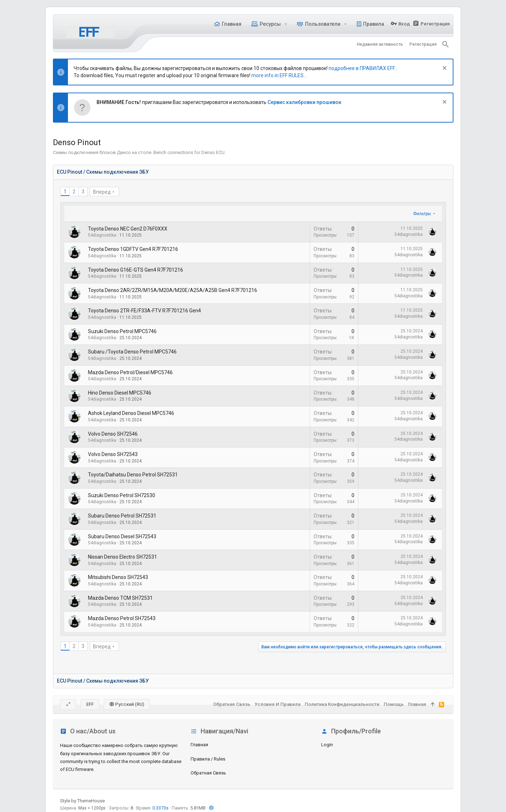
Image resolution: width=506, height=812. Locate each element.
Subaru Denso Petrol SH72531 (122, 516)
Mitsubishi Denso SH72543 (118, 577)
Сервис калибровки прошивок (304, 102)
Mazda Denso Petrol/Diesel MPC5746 (130, 372)
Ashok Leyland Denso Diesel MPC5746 (131, 413)
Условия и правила (277, 704)
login (327, 745)
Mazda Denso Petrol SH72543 (122, 618)
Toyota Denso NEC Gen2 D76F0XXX (128, 229)
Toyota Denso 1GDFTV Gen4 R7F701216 (133, 249)
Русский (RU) (127, 704)
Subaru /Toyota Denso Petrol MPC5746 (132, 352)
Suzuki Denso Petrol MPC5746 (122, 331)
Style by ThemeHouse (82, 801)
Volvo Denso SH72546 (113, 434)
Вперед (102, 192)
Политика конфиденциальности (342, 704)
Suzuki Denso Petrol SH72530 (122, 495)
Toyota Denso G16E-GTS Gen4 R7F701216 (136, 270)
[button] (286, 24)
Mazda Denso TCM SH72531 (120, 598)
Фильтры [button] (422, 214)
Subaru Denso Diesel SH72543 (122, 536)
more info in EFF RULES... (279, 75)
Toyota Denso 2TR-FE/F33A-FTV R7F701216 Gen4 (144, 311)
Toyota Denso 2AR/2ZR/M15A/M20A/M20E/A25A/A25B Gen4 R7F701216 (173, 290)
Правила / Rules (208, 759)
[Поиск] (446, 44)
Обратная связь (208, 773)
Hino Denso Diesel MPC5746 (120, 393)
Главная (199, 745)
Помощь (394, 704)
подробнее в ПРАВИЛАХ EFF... (363, 68)
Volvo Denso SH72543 (113, 454)
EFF (90, 704)
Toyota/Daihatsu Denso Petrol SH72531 (133, 475)
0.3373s (160, 808)
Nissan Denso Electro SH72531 (122, 557)
